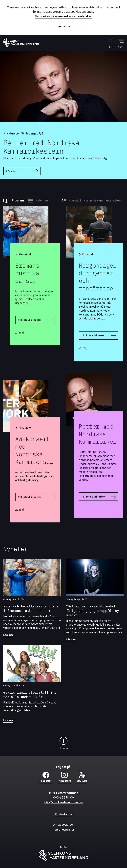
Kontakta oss (64, 814)
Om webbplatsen (63, 825)
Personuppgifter (63, 830)
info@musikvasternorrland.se (63, 803)
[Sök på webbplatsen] (108, 43)
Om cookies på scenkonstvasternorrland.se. (64, 17)
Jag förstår (63, 26)
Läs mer (11, 171)
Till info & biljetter (30, 320)
